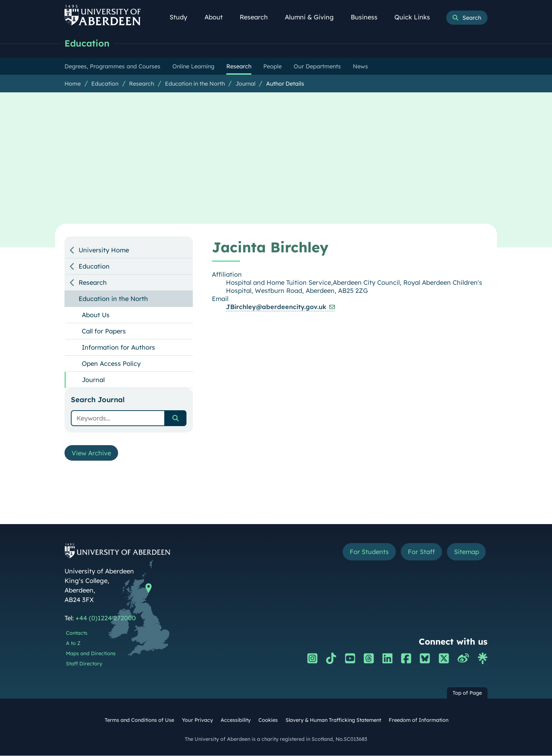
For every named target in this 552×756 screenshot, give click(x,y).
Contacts (77, 633)
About (217, 17)
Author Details (285, 84)
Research (258, 17)
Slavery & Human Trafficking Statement (333, 720)
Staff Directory (84, 664)
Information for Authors (118, 347)
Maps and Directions (91, 654)
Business (368, 17)
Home (73, 84)
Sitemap (466, 552)
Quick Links (416, 17)
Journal (246, 84)
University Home (104, 250)
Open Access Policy (111, 364)
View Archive (91, 453)
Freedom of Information (419, 720)
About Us (96, 315)
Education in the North (195, 84)
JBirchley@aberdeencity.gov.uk (276, 307)
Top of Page (467, 693)
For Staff (421, 552)
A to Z (73, 644)
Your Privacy (197, 720)
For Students (369, 552)
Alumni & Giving (313, 17)
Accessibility (236, 720)
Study (182, 17)
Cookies (268, 720)
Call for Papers (104, 331)
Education (87, 43)
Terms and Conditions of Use (139, 720)
